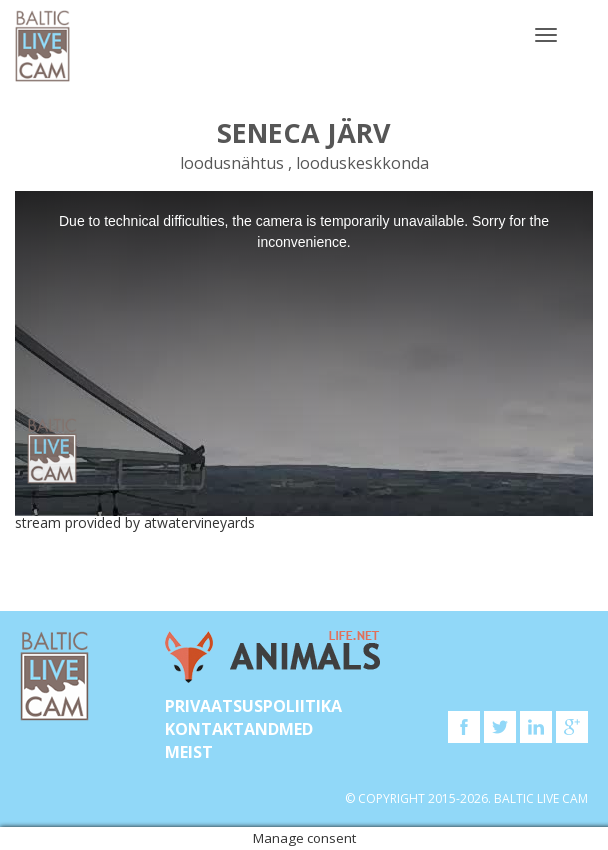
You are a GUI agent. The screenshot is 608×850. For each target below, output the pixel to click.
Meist (189, 752)
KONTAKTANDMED (239, 729)
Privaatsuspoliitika (253, 706)
